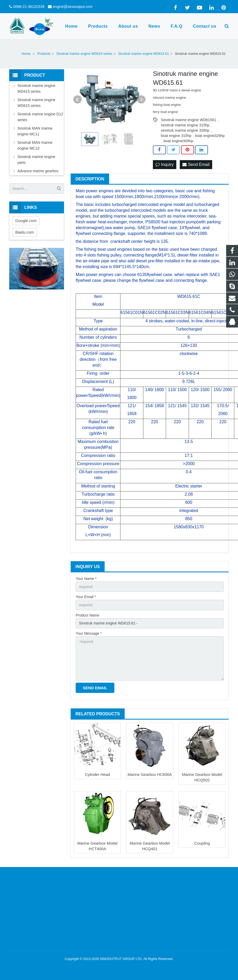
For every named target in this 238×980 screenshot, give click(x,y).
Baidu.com (25, 232)
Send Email (196, 164)
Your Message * (89, 633)
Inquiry (164, 164)
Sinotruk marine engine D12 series (40, 117)
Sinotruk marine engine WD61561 (188, 120)
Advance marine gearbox (38, 171)
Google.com (26, 221)
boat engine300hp (178, 141)
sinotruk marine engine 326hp (185, 130)
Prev (77, 100)
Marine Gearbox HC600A (150, 774)
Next (141, 100)
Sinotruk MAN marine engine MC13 (35, 145)
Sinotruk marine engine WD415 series (36, 88)
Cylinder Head (97, 774)
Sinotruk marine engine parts (36, 160)
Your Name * (86, 579)
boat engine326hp (210, 136)
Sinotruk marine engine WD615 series (36, 103)
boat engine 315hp (176, 136)
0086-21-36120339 (29, 7)
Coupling (202, 843)
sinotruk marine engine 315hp (185, 125)
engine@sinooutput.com (73, 7)
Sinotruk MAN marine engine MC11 (35, 131)
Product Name (87, 615)
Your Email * (86, 597)
